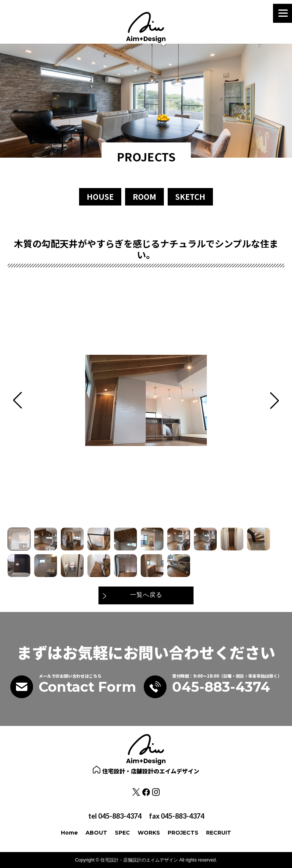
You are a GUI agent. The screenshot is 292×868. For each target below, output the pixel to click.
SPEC (122, 833)
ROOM (144, 197)
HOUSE (100, 197)
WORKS (149, 833)
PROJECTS (183, 833)
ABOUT (96, 833)
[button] (275, 400)
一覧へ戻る (146, 595)
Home (69, 833)
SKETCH (190, 197)
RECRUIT (219, 833)
